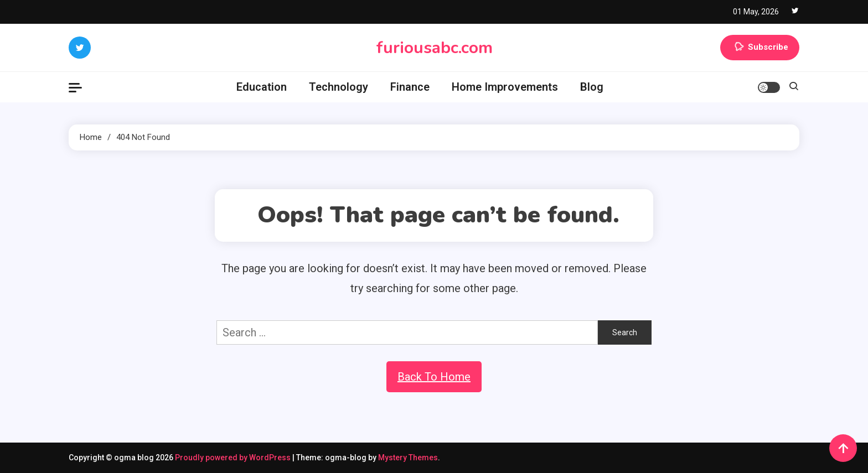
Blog (592, 87)
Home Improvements (505, 87)
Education (262, 87)
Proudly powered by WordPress (234, 458)
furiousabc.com (434, 48)
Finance (410, 87)
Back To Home (434, 377)
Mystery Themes (408, 458)
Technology (339, 87)
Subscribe (760, 48)
